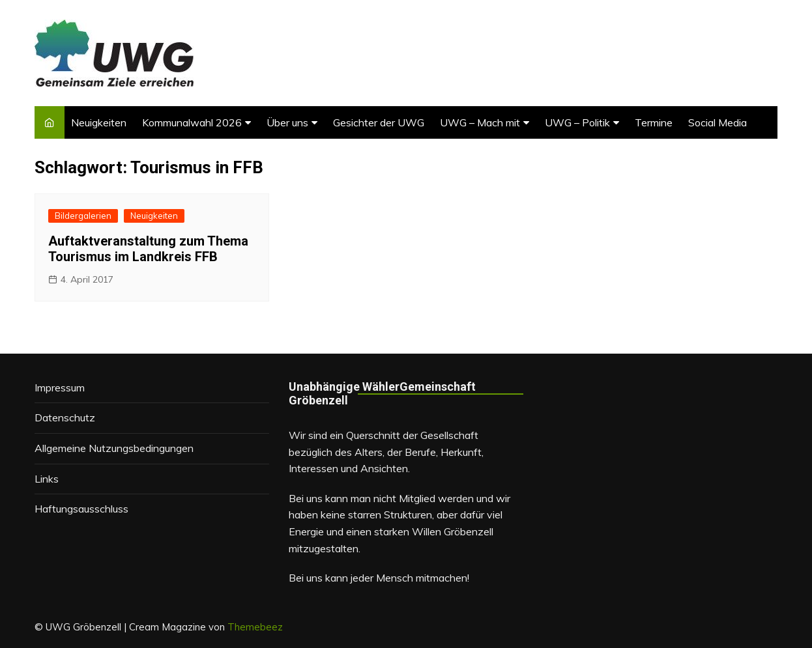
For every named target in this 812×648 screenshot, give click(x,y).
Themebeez (255, 627)
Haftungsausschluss (81, 509)
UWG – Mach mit (480, 122)
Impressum (60, 387)
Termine (654, 122)
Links (47, 479)
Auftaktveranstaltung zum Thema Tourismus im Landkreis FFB (148, 249)
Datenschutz (65, 417)
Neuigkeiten (99, 122)
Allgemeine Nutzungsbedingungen (114, 448)
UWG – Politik (577, 122)
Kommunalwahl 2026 (192, 122)
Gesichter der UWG (379, 122)
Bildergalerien (83, 216)
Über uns (287, 122)
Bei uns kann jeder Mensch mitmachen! (379, 578)
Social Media (718, 122)
